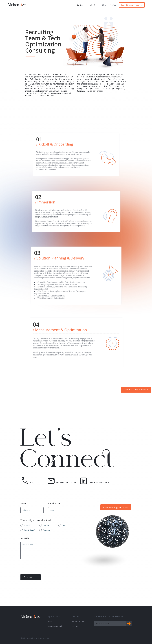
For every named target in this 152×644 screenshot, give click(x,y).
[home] (17, 4)
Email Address (55, 503)
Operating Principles (56, 626)
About (50, 621)
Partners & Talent (79, 621)
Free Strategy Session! (136, 390)
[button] (81, 5)
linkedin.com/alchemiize (99, 482)
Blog (104, 5)
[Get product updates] (110, 624)
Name (23, 503)
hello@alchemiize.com (66, 482)
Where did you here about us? (36, 520)
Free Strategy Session (132, 5)
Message (25, 538)
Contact (113, 5)
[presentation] (38, 569)
